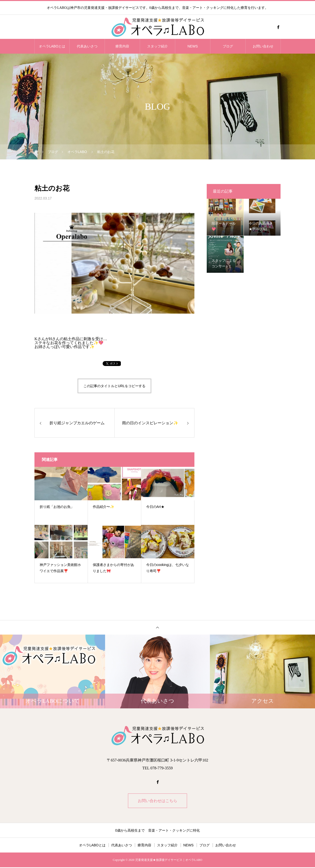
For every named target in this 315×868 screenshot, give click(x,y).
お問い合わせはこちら (157, 801)
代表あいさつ (87, 46)
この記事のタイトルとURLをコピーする (114, 386)
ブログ (228, 46)
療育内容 (122, 46)
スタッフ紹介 (157, 46)
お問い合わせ (263, 46)
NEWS (193, 46)
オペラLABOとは (52, 46)
